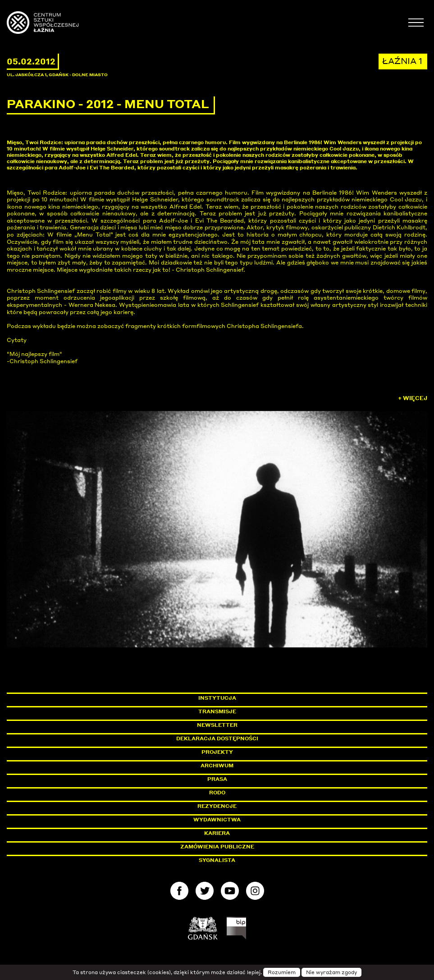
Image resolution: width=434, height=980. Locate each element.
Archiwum (217, 766)
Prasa (217, 779)
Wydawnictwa (217, 820)
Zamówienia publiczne (238, 847)
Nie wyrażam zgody (331, 972)
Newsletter (217, 725)
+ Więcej (413, 398)
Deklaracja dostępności (217, 738)
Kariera (217, 833)
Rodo (217, 793)
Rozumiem (282, 972)
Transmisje (256, 711)
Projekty (217, 752)
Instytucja (217, 698)
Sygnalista (217, 860)
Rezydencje (217, 806)
